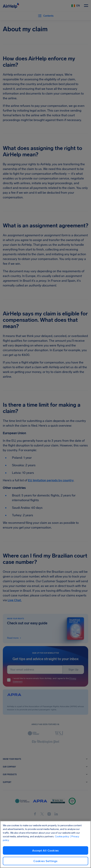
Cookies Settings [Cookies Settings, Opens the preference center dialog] (45, 861)
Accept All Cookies (45, 851)
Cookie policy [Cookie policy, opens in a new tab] (62, 837)
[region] (45, 844)
